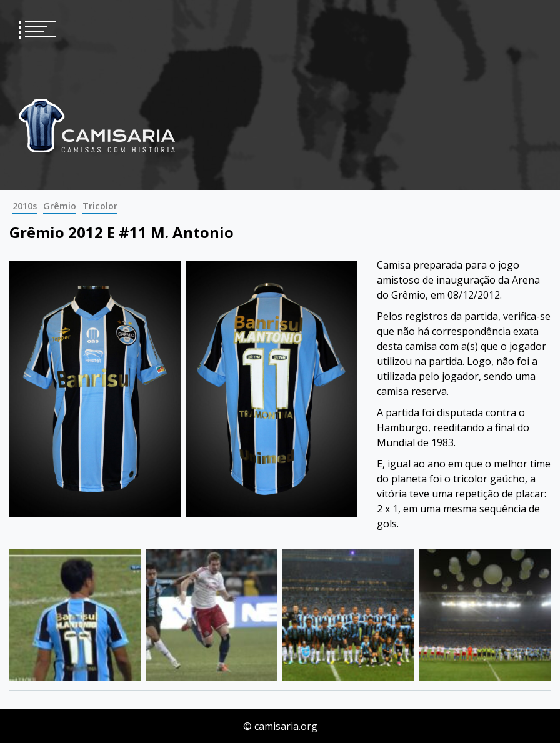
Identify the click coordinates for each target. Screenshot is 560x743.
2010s (25, 206)
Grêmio (60, 206)
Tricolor (100, 206)
